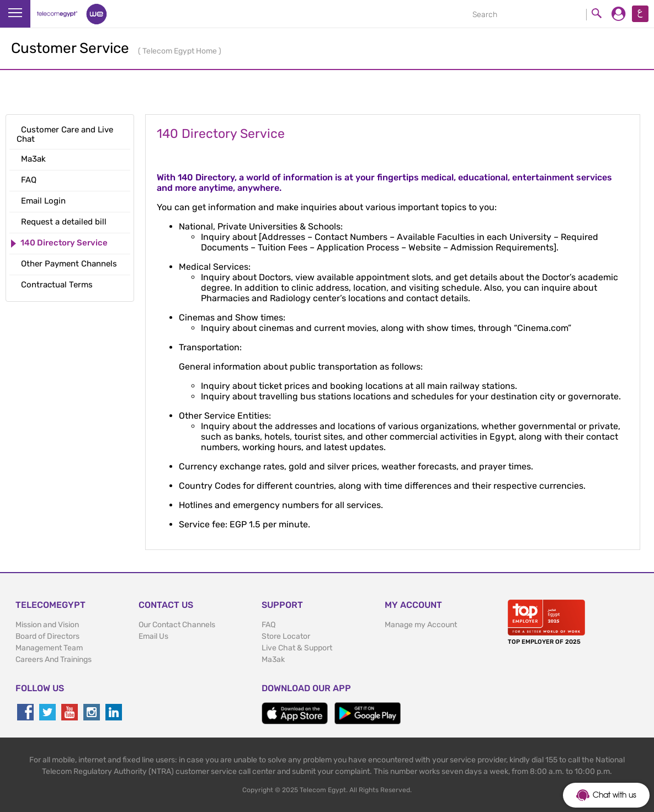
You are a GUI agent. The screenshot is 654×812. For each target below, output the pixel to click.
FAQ (268, 625)
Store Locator (286, 636)
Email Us (153, 636)
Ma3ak (273, 659)
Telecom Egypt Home (180, 51)
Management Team (49, 648)
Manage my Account (421, 625)
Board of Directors (47, 636)
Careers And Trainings (54, 659)
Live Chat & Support (297, 648)
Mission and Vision (47, 625)
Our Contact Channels (177, 625)
